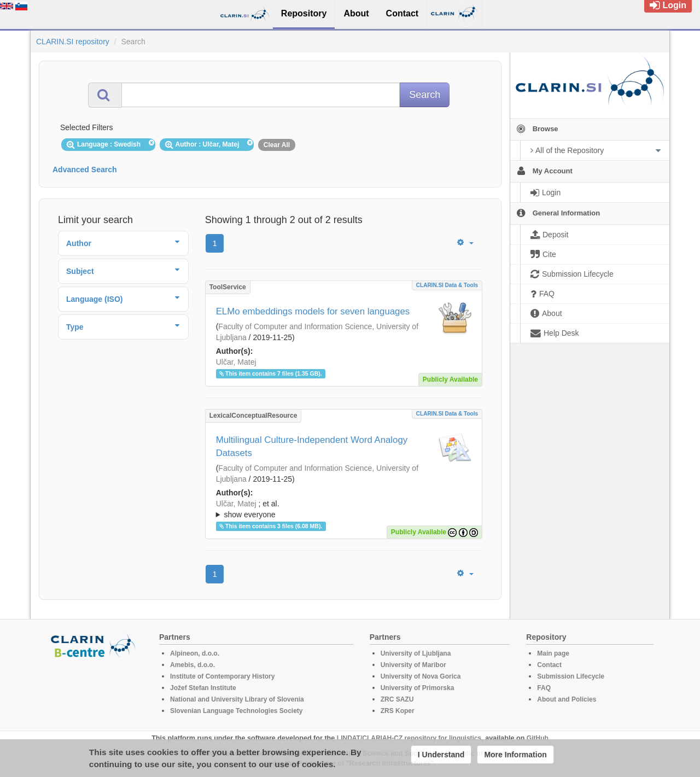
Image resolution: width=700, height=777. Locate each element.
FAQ (544, 688)
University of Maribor (413, 665)
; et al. (344, 510)
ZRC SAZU (397, 699)
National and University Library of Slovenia (237, 699)
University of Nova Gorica (421, 676)
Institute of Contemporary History (222, 676)
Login (668, 5)
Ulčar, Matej (236, 362)
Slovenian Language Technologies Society (237, 711)
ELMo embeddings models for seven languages (313, 311)
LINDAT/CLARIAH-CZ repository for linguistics (409, 738)
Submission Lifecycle (571, 676)
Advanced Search (85, 170)
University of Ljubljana (416, 653)
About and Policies (567, 699)
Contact (549, 665)
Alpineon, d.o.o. (195, 653)
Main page (553, 653)
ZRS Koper (398, 711)
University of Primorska (418, 688)
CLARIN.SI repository (73, 42)
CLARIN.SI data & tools (447, 285)
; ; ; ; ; (344, 509)
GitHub (538, 738)
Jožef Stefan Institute (203, 688)
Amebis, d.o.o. (192, 665)
